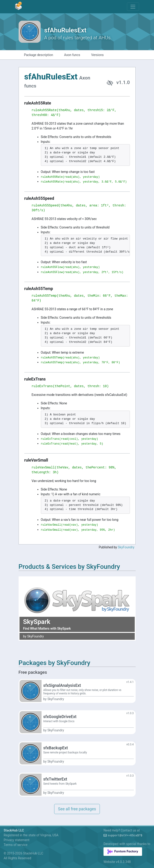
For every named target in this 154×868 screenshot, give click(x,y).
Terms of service (16, 845)
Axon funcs (72, 55)
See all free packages (77, 809)
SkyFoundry (126, 547)
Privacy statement (17, 840)
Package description (39, 55)
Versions (97, 55)
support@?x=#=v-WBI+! (125, 836)
